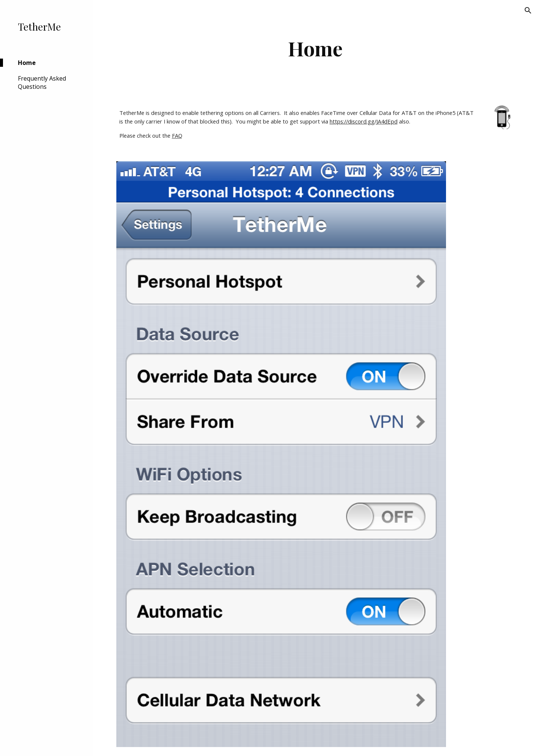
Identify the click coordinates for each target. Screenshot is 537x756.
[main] (315, 48)
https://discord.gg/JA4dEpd (364, 121)
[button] (528, 10)
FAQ (177, 135)
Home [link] (27, 63)
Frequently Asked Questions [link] (42, 82)
